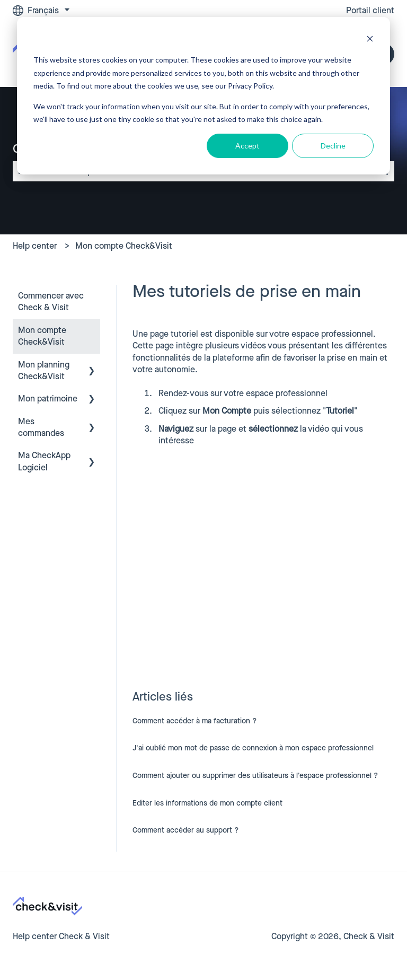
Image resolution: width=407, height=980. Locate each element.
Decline (333, 146)
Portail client (370, 10)
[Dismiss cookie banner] (370, 40)
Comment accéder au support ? (185, 830)
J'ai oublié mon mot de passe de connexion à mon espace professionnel (253, 748)
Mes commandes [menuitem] (41, 427)
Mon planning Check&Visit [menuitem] (44, 370)
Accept (247, 146)
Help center (35, 246)
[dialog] (203, 96)
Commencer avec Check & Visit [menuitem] (51, 301)
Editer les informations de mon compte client (207, 803)
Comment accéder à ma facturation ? (194, 721)
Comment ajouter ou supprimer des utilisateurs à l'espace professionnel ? (255, 776)
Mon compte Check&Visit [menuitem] (42, 336)
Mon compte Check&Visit (124, 246)
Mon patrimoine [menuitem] (48, 399)
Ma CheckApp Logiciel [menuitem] (44, 461)
